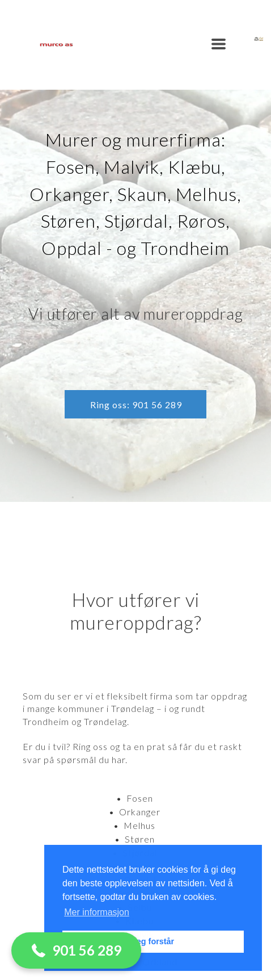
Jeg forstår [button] (153, 941)
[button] (219, 44)
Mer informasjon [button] (97, 912)
